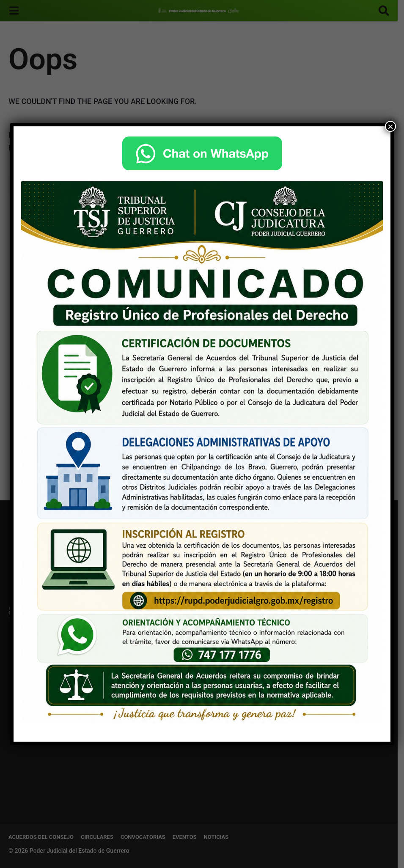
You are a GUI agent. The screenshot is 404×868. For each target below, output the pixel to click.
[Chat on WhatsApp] (202, 153)
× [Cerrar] (390, 126)
